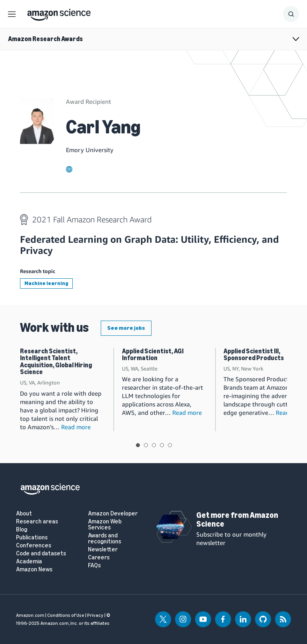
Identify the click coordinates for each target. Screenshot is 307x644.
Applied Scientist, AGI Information (153, 355)
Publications (32, 538)
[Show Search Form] (291, 14)
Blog (22, 530)
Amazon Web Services (105, 525)
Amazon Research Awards (45, 39)
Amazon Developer (113, 514)
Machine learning (46, 283)
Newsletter (103, 550)
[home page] (59, 13)
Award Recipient (89, 101)
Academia (29, 562)
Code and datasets (41, 554)
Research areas (37, 522)
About (24, 514)
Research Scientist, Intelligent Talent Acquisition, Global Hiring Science (56, 362)
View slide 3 (154, 445)
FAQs (94, 566)
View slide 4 (162, 445)
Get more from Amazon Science (237, 519)
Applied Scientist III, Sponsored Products (254, 355)
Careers (99, 558)
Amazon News (34, 570)
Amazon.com (30, 615)
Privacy (95, 615)
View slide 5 (170, 445)
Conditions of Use (66, 615)
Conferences (34, 546)
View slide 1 (138, 445)
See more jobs (126, 328)
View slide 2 (146, 445)
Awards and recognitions (105, 539)
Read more (76, 427)
